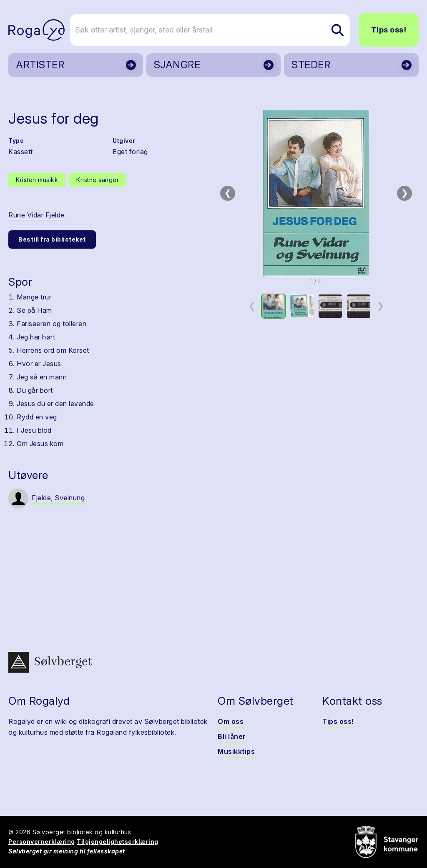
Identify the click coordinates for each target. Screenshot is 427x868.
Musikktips (236, 751)
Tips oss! (389, 30)
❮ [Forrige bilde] (228, 193)
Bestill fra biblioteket (52, 239)
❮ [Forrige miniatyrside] (252, 306)
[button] (316, 193)
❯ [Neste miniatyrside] (381, 306)
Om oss (231, 721)
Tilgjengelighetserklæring (118, 842)
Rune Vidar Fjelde (36, 215)
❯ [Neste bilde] (405, 193)
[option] (274, 306)
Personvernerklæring (42, 842)
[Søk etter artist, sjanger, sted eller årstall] (217, 30)
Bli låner (232, 736)
